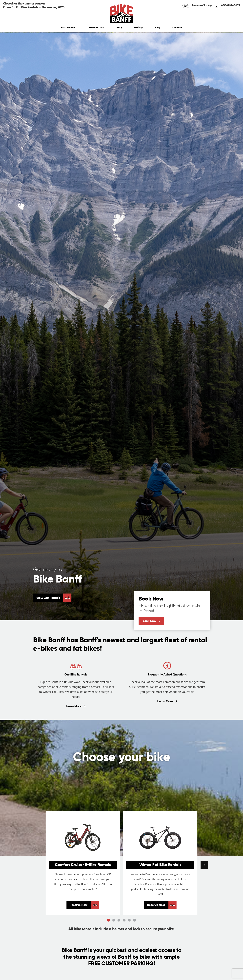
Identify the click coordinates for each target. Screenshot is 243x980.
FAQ (119, 28)
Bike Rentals (69, 28)
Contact (177, 28)
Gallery (138, 28)
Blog (158, 28)
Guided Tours (97, 28)
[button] (204, 865)
